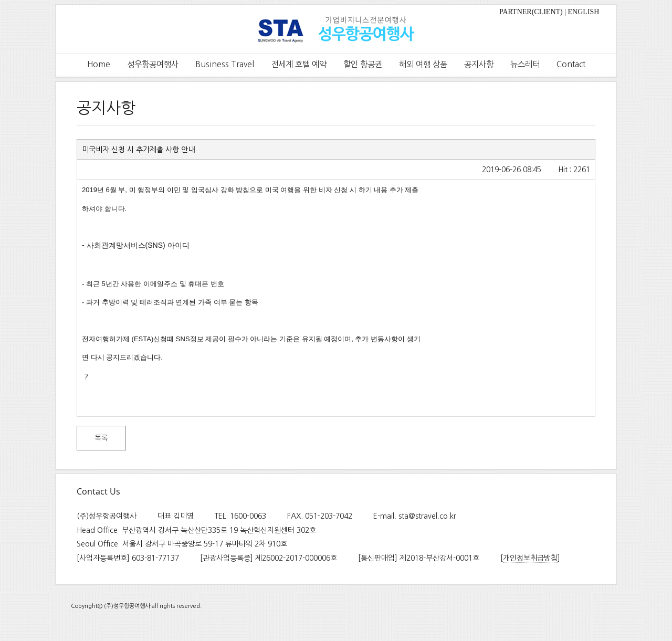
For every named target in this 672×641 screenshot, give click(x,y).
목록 (101, 438)
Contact (571, 64)
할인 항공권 (363, 64)
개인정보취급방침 (530, 558)
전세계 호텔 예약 (299, 64)
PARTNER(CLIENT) (531, 12)
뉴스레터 (525, 64)
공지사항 (479, 64)
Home (99, 64)
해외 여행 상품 (423, 64)
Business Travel (225, 64)
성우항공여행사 (153, 64)
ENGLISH (584, 12)
